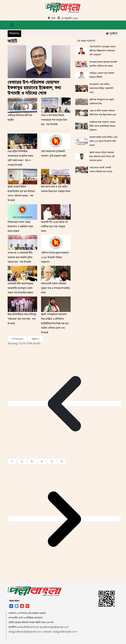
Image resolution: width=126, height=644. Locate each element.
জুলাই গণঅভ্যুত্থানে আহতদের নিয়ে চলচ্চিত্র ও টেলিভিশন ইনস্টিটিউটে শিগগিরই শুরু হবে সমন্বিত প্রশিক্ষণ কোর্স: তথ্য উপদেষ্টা (55, 323)
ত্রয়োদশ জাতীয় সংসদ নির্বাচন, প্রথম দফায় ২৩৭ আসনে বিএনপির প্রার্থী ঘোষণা (104, 141)
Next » (35, 339)
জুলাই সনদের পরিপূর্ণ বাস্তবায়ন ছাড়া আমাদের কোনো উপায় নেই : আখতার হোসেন (103, 156)
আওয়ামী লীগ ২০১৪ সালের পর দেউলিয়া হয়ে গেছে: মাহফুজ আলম (54, 227)
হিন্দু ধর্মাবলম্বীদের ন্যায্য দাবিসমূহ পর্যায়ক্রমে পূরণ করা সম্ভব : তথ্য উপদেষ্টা (22, 319)
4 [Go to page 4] (42, 461)
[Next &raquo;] (64, 519)
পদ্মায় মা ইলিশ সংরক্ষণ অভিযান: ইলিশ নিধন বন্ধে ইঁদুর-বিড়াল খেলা (103, 113)
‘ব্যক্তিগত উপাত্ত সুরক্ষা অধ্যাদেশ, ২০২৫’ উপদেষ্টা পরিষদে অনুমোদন (55, 257)
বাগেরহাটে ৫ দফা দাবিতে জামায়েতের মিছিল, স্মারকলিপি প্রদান (102, 88)
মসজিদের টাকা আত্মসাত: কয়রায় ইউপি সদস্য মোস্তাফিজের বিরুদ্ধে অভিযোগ (102, 126)
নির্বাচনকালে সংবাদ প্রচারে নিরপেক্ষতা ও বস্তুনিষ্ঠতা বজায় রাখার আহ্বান (20, 227)
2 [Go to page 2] (22, 461)
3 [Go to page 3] (32, 461)
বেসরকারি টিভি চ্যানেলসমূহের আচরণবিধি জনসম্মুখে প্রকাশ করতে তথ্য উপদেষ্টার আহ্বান (20, 288)
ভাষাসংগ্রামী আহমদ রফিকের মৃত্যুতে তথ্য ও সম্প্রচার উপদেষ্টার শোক (55, 288)
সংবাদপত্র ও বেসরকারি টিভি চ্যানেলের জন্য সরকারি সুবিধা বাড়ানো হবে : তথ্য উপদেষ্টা (20, 257)
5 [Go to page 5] (52, 461)
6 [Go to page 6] (62, 461)
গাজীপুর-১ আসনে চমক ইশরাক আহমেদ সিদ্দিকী (102, 75)
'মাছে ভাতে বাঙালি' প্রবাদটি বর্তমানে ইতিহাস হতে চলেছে (101, 170)
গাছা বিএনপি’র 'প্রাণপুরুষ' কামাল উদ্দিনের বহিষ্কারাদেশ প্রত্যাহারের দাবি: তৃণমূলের (103, 51)
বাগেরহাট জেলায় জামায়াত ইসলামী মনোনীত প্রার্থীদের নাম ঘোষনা (103, 64)
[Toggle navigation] (12, 25)
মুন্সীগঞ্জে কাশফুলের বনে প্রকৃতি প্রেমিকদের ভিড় (102, 102)
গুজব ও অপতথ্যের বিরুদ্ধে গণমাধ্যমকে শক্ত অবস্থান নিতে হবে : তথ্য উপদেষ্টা (54, 120)
